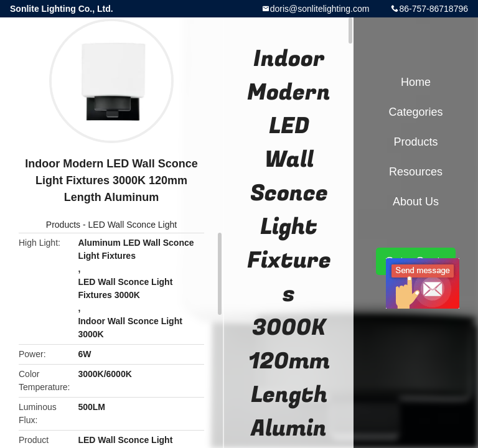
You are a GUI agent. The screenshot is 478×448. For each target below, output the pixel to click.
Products (63, 225)
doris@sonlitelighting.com (320, 9)
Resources (416, 172)
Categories (415, 112)
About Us (416, 202)
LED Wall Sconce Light (133, 225)
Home (416, 82)
